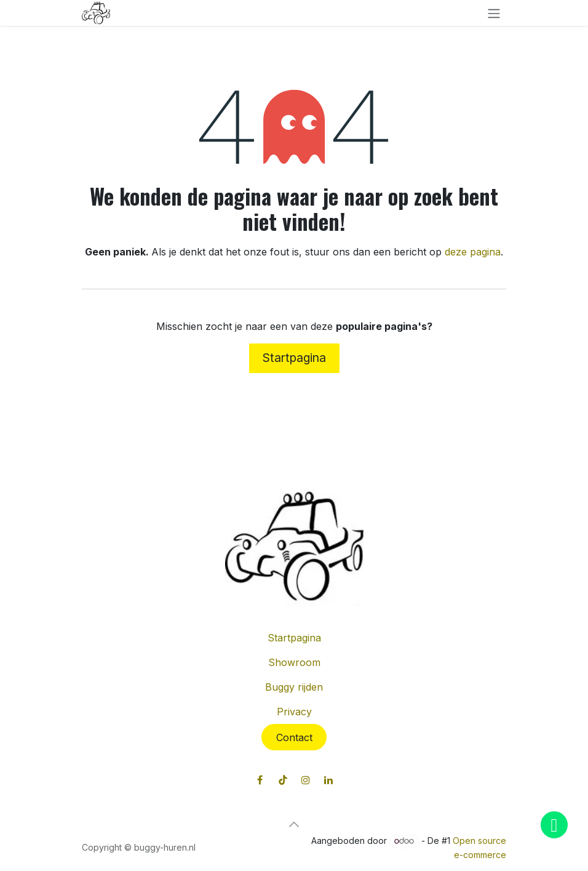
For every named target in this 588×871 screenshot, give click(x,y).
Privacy (294, 712)
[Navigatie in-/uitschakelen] (494, 13)
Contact (294, 737)
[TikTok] (283, 780)
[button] (294, 824)
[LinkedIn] (328, 780)
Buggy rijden (294, 687)
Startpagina (294, 358)
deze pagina (473, 252)
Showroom (294, 662)
